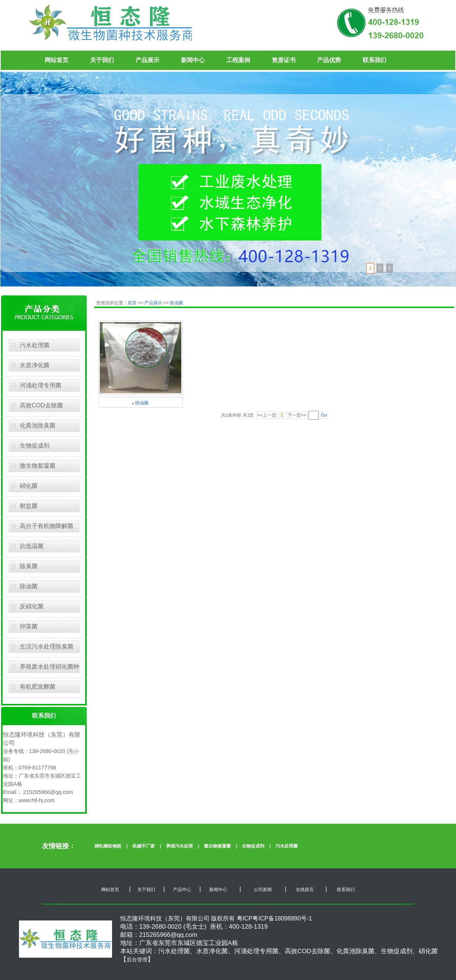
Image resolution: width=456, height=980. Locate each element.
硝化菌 (29, 486)
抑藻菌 (29, 626)
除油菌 (29, 586)
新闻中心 (193, 60)
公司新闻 (262, 890)
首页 (133, 303)
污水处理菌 (35, 345)
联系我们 (374, 60)
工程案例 (238, 60)
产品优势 (329, 60)
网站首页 (57, 60)
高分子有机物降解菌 (47, 526)
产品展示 (147, 60)
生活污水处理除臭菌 (47, 646)
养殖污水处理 (179, 846)
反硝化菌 (32, 606)
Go (324, 415)
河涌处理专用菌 (41, 385)
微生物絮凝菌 (38, 466)
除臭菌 (29, 566)
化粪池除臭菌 (38, 425)
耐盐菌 (29, 506)
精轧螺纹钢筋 (108, 846)
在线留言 (304, 890)
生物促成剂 (35, 446)
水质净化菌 (35, 365)
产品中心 (182, 890)
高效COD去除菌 (41, 405)
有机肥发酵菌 (38, 687)
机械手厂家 (144, 846)
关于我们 (102, 60)
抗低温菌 (32, 546)
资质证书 (284, 60)
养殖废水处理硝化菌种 (50, 667)
